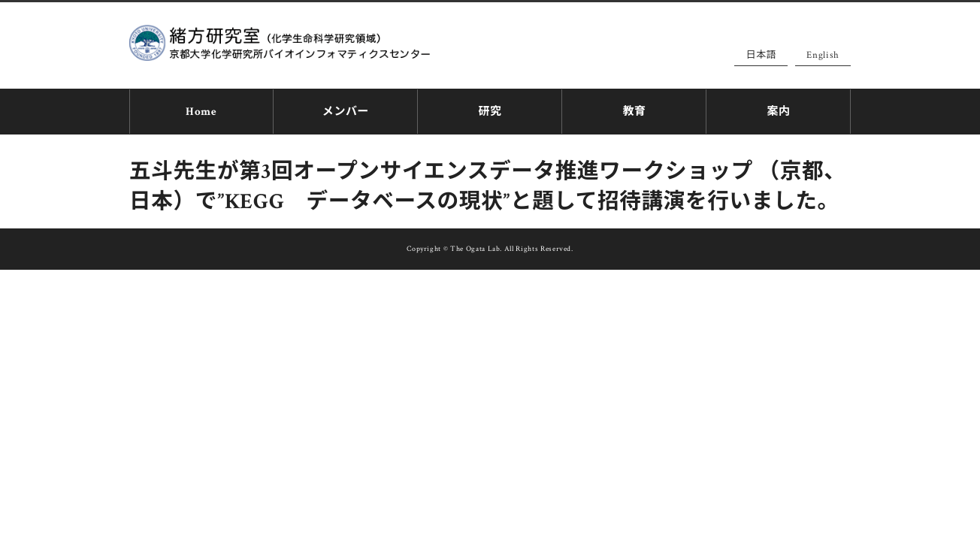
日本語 (761, 55)
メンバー (346, 109)
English (823, 55)
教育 (634, 109)
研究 (490, 109)
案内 (778, 109)
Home (201, 109)
